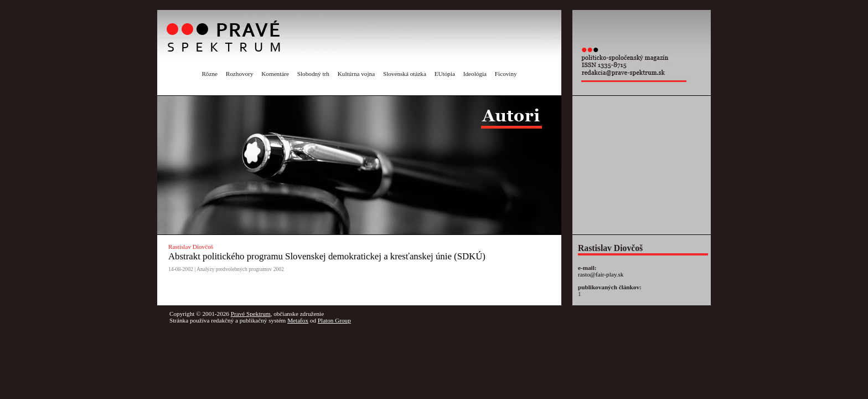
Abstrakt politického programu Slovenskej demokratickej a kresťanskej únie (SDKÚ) (327, 256)
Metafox (298, 320)
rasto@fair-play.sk (601, 274)
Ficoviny (506, 74)
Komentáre (275, 74)
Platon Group (334, 320)
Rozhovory (240, 74)
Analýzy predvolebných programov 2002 (240, 269)
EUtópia (445, 74)
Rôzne (210, 74)
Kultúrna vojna (356, 74)
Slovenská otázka (405, 74)
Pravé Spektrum (251, 314)
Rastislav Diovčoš (191, 247)
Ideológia (475, 74)
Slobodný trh (313, 74)
